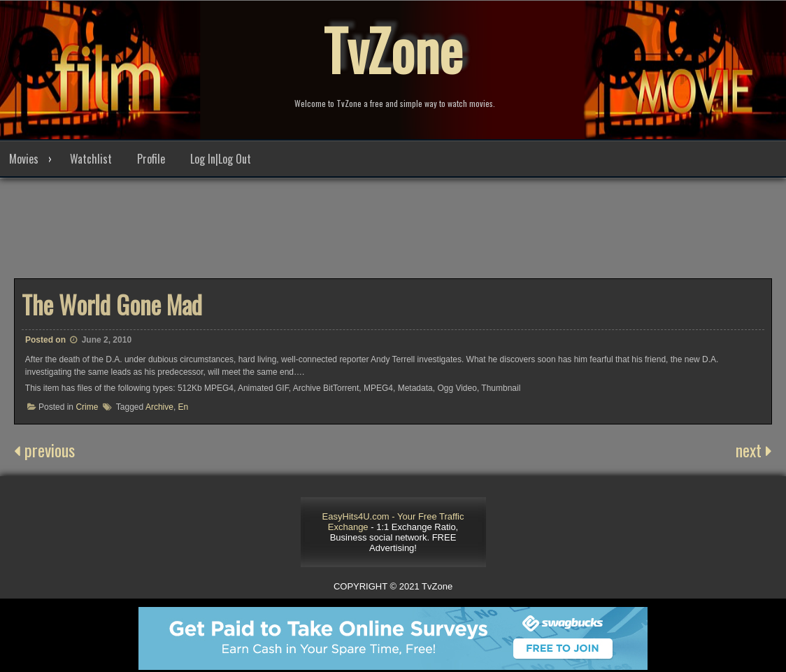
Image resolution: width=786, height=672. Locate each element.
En (184, 407)
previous (44, 450)
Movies (24, 159)
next (754, 450)
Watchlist (91, 159)
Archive (159, 407)
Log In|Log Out (221, 159)
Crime (87, 407)
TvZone (393, 49)
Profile (151, 159)
